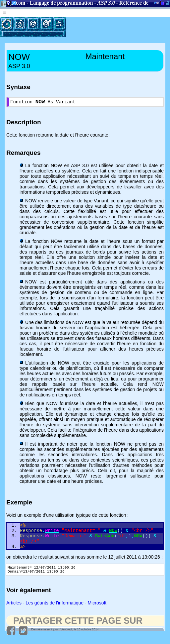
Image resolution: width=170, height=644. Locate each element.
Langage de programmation (61, 3)
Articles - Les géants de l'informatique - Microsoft (56, 611)
